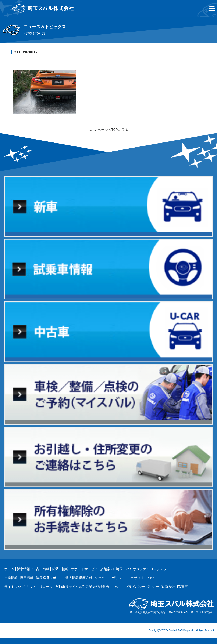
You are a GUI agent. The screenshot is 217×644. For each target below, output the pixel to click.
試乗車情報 (60, 569)
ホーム (9, 569)
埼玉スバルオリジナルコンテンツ (141, 569)
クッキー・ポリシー (110, 578)
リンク (32, 587)
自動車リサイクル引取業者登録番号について (89, 587)
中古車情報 (41, 569)
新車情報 (23, 569)
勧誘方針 (168, 587)
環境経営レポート (49, 578)
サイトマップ (14, 587)
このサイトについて (143, 578)
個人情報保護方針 (79, 578)
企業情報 (11, 578)
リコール (46, 587)
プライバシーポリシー (142, 587)
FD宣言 (182, 587)
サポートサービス (84, 569)
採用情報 (27, 578)
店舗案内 (107, 569)
